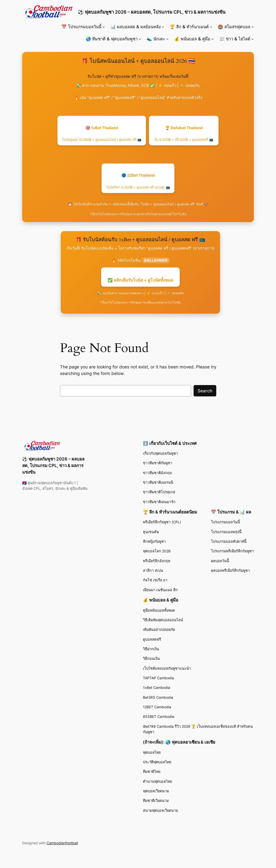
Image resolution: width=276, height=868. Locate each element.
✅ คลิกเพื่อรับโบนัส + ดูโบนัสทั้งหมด (140, 280)
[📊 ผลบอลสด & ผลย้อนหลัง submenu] (163, 27)
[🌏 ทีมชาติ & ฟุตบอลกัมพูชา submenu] (140, 39)
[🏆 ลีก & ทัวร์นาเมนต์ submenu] (211, 27)
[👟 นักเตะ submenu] (167, 39)
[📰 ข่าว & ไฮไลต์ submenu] (253, 39)
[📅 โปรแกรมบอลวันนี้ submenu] (104, 27)
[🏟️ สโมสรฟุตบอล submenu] (253, 27)
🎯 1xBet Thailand (102, 134)
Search (205, 391)
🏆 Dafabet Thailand (184, 134)
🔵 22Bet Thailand (138, 181)
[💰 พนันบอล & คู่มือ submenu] (212, 39)
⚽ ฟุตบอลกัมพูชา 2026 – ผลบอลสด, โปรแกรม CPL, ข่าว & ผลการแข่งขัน (152, 12)
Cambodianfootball (62, 843)
